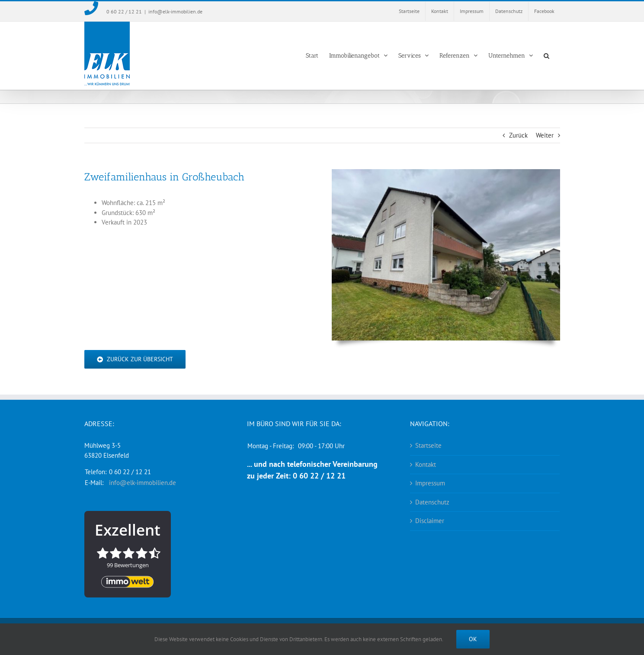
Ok (473, 639)
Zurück (518, 135)
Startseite (428, 445)
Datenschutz (432, 502)
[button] (546, 56)
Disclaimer (430, 521)
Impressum (430, 483)
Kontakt (426, 464)
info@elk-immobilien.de (175, 11)
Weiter (545, 135)
